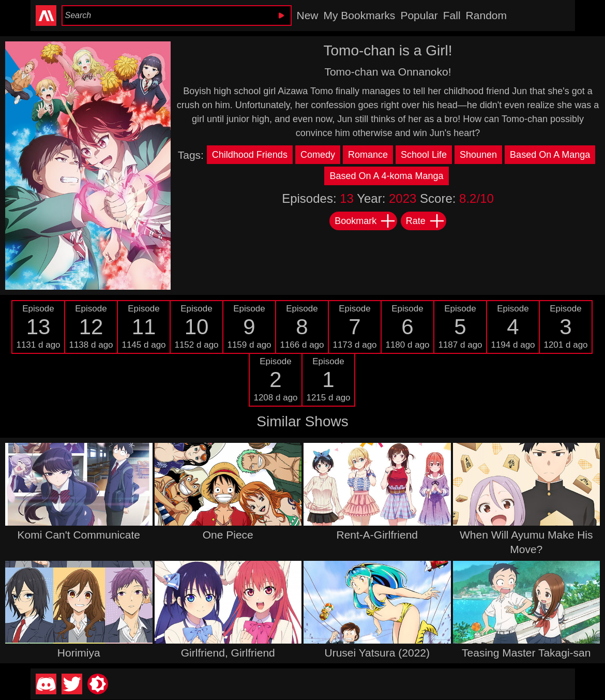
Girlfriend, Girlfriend (228, 653)
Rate (426, 221)
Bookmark (365, 221)
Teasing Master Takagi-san (526, 653)
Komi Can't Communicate (79, 535)
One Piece (228, 535)
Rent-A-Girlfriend (377, 535)
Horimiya (79, 653)
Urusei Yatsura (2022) (377, 653)
